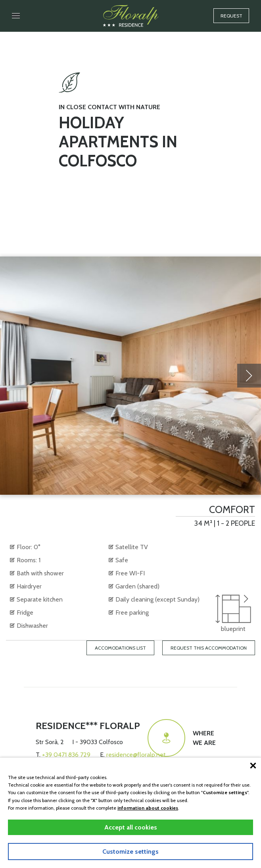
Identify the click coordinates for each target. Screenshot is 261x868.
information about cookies (148, 808)
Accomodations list (120, 648)
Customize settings (130, 852)
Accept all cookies (131, 827)
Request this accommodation (209, 648)
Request (231, 16)
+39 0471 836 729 (66, 755)
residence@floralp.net (136, 755)
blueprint (233, 613)
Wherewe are (182, 738)
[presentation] (249, 376)
